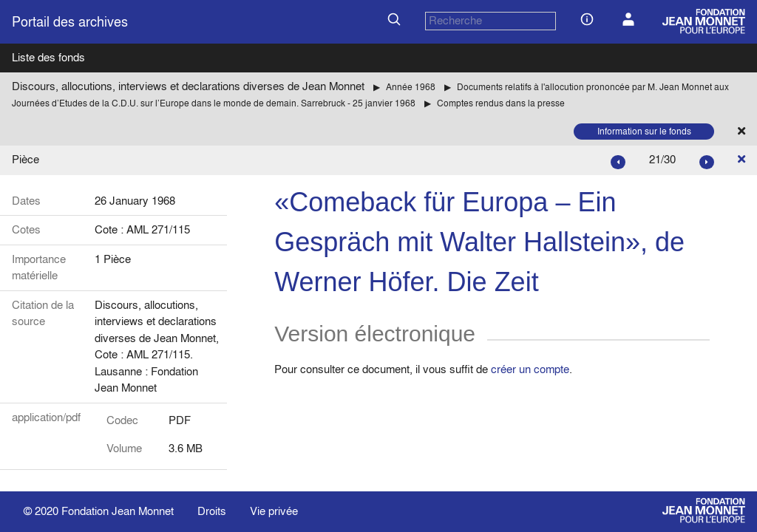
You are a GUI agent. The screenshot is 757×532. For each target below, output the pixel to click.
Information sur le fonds (644, 131)
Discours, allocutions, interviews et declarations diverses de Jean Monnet (188, 86)
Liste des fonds (48, 57)
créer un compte (530, 369)
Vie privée (274, 511)
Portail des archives (70, 22)
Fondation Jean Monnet (118, 511)
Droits (212, 511)
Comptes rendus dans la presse (501, 103)
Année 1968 (411, 87)
